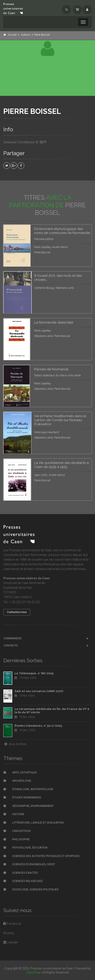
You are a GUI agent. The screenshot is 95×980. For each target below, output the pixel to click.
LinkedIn (11, 942)
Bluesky (9, 933)
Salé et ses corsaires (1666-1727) (39, 691)
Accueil (12, 35)
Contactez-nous (17, 612)
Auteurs (26, 35)
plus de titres (15, 744)
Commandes (13, 638)
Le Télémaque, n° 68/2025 (34, 673)
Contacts (11, 645)
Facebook (12, 924)
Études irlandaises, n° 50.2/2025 (38, 726)
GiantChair (34, 972)
